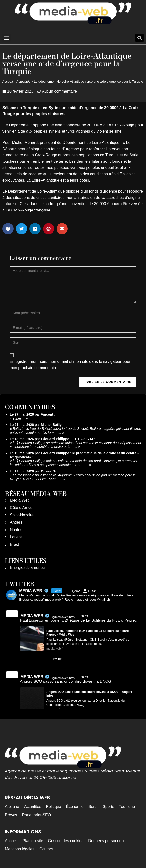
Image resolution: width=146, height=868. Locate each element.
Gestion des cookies (66, 841)
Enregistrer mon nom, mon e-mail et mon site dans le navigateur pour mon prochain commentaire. (70, 365)
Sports (108, 807)
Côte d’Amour (22, 508)
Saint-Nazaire (22, 515)
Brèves (11, 815)
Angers (16, 522)
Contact (46, 849)
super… (19, 418)
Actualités (23, 81)
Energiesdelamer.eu (27, 567)
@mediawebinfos (63, 617)
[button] (7, 38)
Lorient (16, 537)
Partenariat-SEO (36, 815)
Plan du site (33, 841)
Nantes (16, 530)
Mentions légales (20, 849)
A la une (12, 807)
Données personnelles (108, 841)
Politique (53, 807)
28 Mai (85, 616)
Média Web (20, 500)
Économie (75, 807)
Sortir (93, 807)
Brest (14, 544)
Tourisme (127, 807)
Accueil (8, 81)
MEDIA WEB (32, 616)
